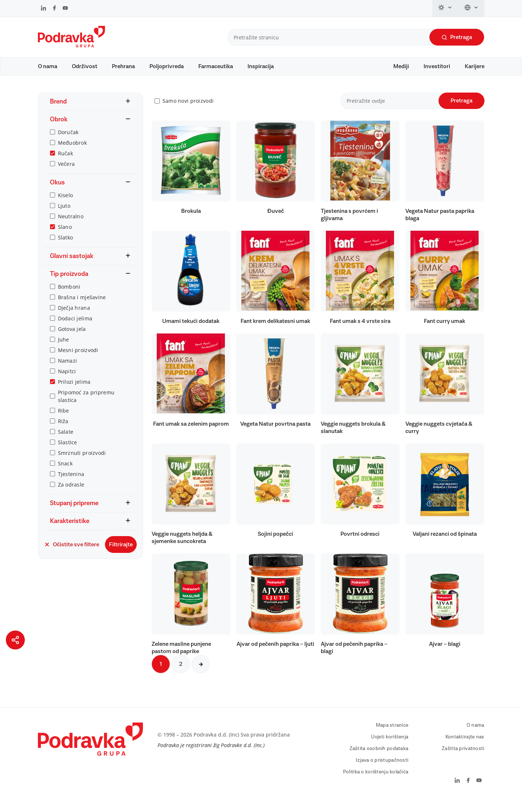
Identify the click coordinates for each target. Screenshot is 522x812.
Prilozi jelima (74, 392)
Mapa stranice (392, 736)
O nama (48, 66)
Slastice (68, 452)
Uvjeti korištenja (390, 747)
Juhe (64, 350)
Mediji (401, 66)
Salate (66, 442)
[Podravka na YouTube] (65, 9)
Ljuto (64, 216)
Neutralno (71, 227)
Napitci (67, 381)
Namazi (68, 371)
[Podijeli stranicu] (15, 640)
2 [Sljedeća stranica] (181, 675)
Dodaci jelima (75, 329)
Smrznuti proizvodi (82, 463)
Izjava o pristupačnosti (382, 771)
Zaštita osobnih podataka (379, 759)
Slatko (66, 248)
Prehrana (123, 66)
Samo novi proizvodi (188, 111)
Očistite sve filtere (72, 555)
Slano (65, 237)
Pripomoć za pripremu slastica (86, 406)
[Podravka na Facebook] (54, 9)
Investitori (437, 66)
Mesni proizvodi (78, 360)
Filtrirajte (121, 555)
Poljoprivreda (167, 66)
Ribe (64, 421)
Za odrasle (71, 495)
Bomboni (69, 297)
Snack (65, 474)
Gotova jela (72, 339)
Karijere (475, 66)
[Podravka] (71, 46)
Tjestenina (71, 484)
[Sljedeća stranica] (201, 675)
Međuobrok (73, 153)
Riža (63, 431)
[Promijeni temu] (445, 8)
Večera (67, 174)
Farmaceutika (216, 66)
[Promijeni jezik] (472, 8)
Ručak (65, 163)
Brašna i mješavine (82, 307)
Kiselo (66, 205)
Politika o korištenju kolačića (376, 782)
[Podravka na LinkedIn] (44, 9)
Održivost (85, 66)
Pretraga (457, 37)
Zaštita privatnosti (463, 759)
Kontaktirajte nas (465, 747)
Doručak (68, 142)
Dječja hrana (74, 318)
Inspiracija (261, 66)
